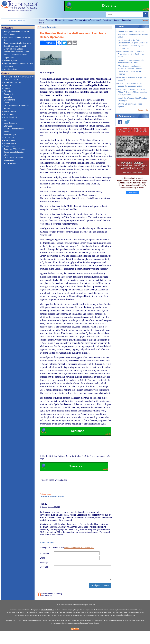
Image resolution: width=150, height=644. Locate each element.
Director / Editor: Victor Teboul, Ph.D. (21, 11)
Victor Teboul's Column (14, 49)
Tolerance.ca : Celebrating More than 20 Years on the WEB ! (17, 45)
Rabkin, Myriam (11, 60)
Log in (42, 23)
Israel (6, 120)
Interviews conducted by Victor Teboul (17, 39)
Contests (8, 88)
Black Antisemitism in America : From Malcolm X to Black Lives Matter (131, 54)
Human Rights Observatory (19, 77)
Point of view (9, 140)
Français (145, 20)
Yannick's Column (11, 69)
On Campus (9, 137)
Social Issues (10, 146)
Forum (7, 103)
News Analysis (10, 135)
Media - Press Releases (14, 129)
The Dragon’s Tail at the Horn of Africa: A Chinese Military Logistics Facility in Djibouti (133, 92)
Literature (8, 126)
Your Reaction (10, 164)
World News (9, 161)
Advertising (107, 20)
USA (6, 155)
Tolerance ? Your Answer (14, 149)
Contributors (68, 20)
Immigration (9, 114)
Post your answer (46, 494)
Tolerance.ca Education (14, 152)
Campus (7, 85)
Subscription (126, 20)
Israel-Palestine (10, 123)
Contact (116, 20)
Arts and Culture (11, 80)
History (7, 109)
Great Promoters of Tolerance (16, 106)
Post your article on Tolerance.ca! (88, 20)
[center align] (146, 14)
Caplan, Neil (9, 58)
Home (41, 20)
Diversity (7, 91)
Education (8, 97)
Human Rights (10, 111)
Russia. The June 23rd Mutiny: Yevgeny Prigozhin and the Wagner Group (133, 34)
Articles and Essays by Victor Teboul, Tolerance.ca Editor (16, 53)
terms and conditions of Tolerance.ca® (79, 548)
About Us (50, 20)
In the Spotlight (10, 117)
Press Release (10, 143)
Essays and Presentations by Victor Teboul (16, 33)
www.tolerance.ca (48, 623)
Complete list (143, 110)
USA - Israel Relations (13, 158)
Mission (58, 20)
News (6, 132)
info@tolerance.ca (128, 628)
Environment (9, 100)
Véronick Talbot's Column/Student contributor (18, 65)
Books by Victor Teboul (14, 82)
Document (8, 94)
